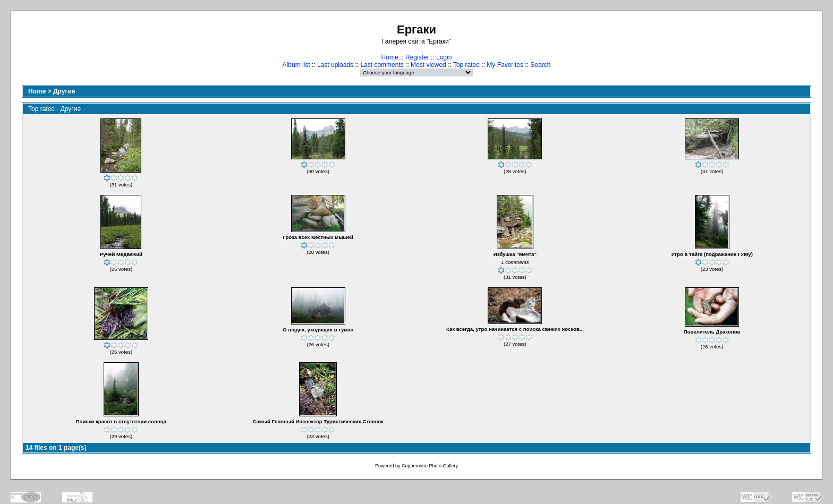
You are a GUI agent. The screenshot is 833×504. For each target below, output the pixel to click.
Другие (64, 91)
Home (390, 57)
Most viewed (428, 65)
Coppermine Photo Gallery (430, 466)
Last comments (382, 65)
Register (417, 57)
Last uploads (335, 65)
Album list (296, 65)
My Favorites (505, 65)
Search (540, 65)
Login (444, 57)
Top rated (466, 65)
